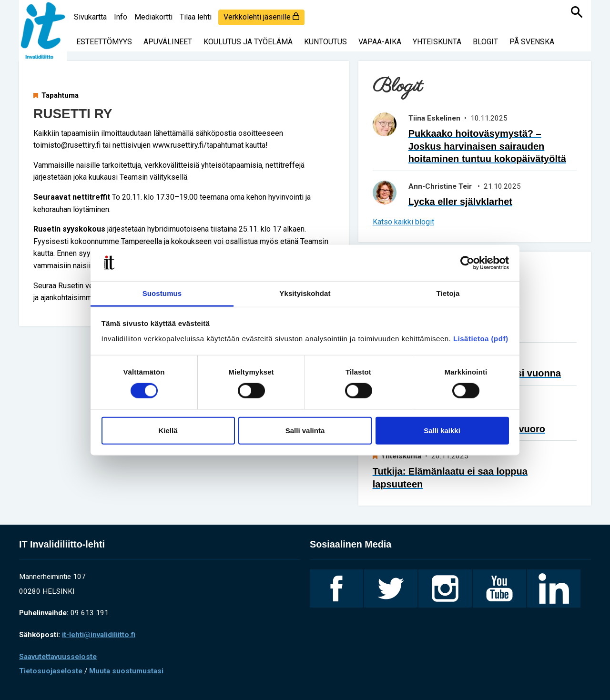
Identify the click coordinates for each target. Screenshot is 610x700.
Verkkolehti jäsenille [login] (261, 17)
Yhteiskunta (437, 42)
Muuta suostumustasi (126, 671)
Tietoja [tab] (448, 293)
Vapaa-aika (380, 42)
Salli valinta (305, 430)
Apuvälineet (168, 42)
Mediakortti (153, 17)
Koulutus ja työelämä (248, 42)
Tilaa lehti (196, 17)
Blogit (485, 42)
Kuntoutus (325, 42)
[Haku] (577, 12)
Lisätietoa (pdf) (481, 339)
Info (121, 17)
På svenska (532, 42)
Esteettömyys (104, 42)
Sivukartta (90, 17)
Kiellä (168, 430)
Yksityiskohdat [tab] (305, 293)
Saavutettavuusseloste (58, 657)
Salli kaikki (442, 430)
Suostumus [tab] (162, 293)
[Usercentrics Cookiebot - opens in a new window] (467, 263)
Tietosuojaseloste (51, 671)
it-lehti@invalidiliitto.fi (99, 635)
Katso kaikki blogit (403, 222)
